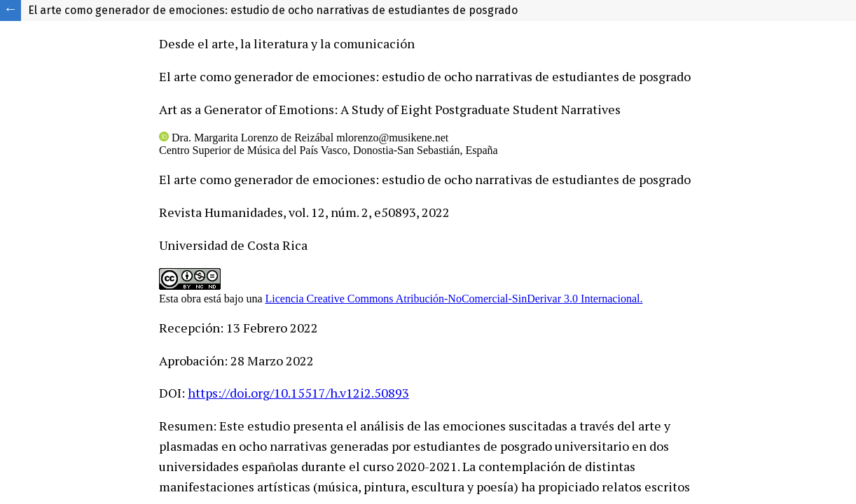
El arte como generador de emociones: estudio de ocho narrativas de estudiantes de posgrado (273, 10)
